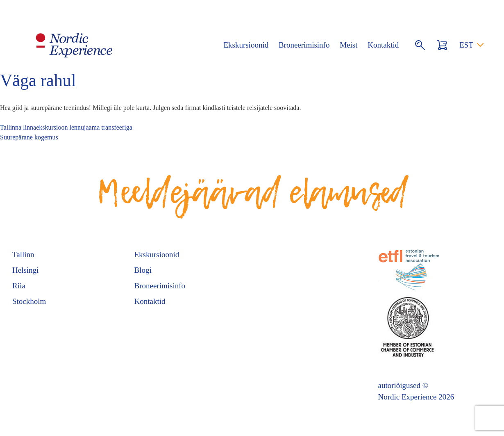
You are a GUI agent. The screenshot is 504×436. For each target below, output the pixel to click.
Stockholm (29, 301)
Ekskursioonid (246, 45)
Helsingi (25, 270)
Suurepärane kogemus (29, 137)
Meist (348, 45)
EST (466, 45)
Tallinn (23, 255)
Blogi (143, 270)
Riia (19, 286)
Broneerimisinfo (304, 45)
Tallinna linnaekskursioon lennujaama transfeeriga (66, 127)
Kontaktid (383, 45)
